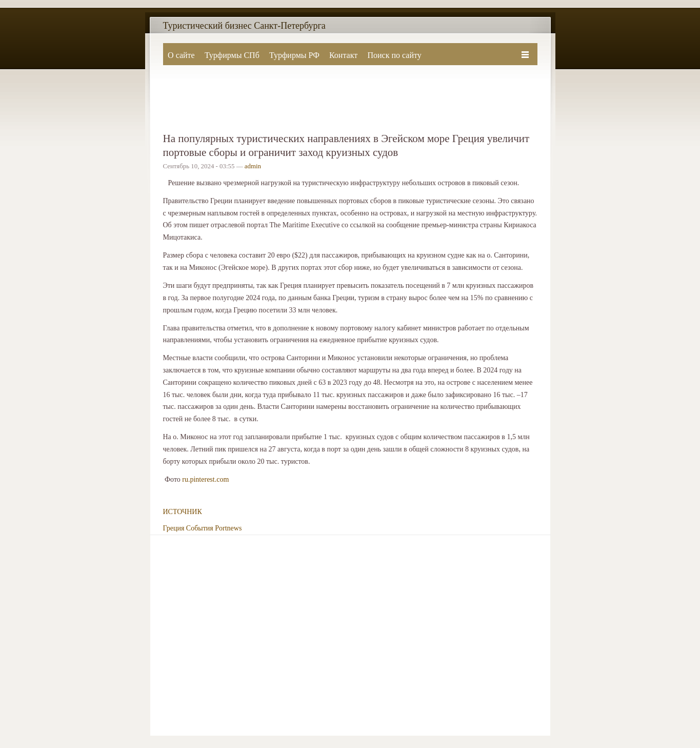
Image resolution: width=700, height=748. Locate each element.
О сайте (181, 55)
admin (253, 166)
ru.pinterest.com (205, 479)
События (200, 528)
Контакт (343, 55)
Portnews (228, 528)
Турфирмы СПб (232, 55)
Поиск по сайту (394, 55)
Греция (174, 528)
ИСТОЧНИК (183, 512)
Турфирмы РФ (294, 55)
